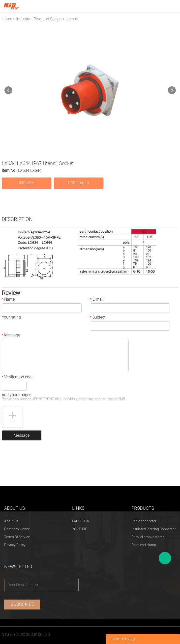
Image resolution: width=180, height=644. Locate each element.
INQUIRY (27, 183)
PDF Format (79, 183)
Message (11, 336)
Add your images (64, 397)
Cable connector (144, 521)
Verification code (18, 378)
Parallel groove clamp (148, 537)
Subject (98, 318)
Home (7, 19)
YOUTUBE (80, 529)
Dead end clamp (144, 545)
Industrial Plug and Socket (39, 19)
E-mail (97, 300)
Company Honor (17, 529)
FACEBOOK (81, 521)
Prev (8, 90)
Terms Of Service (17, 537)
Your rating (11, 318)
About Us (11, 521)
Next (172, 90)
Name (8, 300)
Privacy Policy (15, 545)
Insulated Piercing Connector (154, 529)
